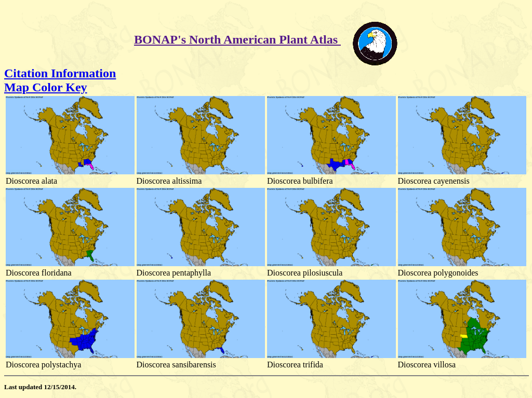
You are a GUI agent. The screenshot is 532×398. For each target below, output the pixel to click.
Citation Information (60, 73)
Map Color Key (46, 87)
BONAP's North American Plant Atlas (237, 39)
